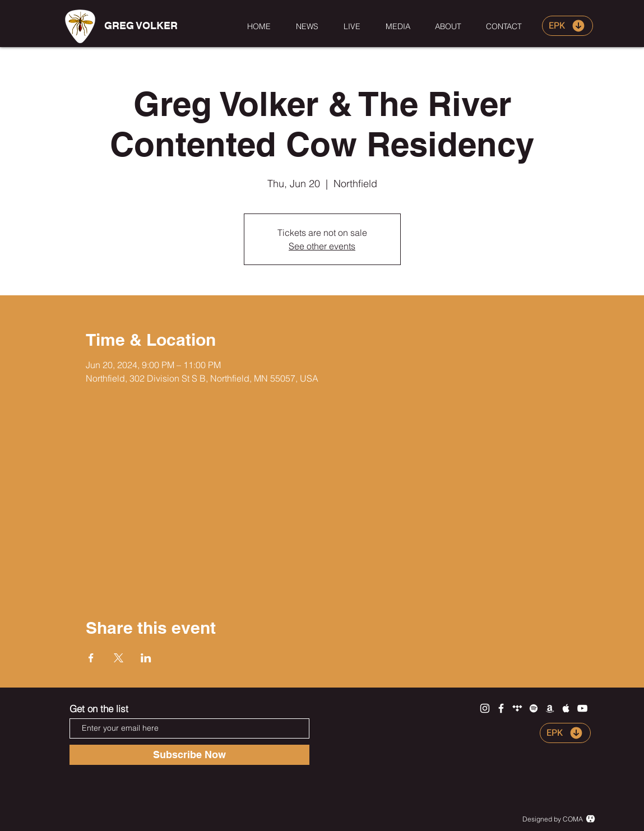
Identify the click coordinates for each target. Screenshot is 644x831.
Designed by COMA (553, 819)
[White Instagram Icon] (485, 708)
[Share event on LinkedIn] (146, 658)
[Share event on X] (119, 658)
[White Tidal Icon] (517, 708)
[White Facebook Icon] (501, 708)
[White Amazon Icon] (550, 708)
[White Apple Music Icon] (566, 708)
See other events (322, 246)
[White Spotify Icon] (534, 708)
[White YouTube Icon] (582, 708)
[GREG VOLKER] (141, 26)
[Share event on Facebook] (91, 658)
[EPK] (567, 26)
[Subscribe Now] (189, 755)
